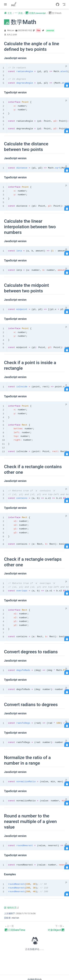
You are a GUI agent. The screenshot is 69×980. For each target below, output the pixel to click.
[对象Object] (56, 928)
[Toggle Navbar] (64, 4)
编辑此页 (12, 908)
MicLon (11, 30)
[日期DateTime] (15, 928)
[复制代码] (67, 85)
